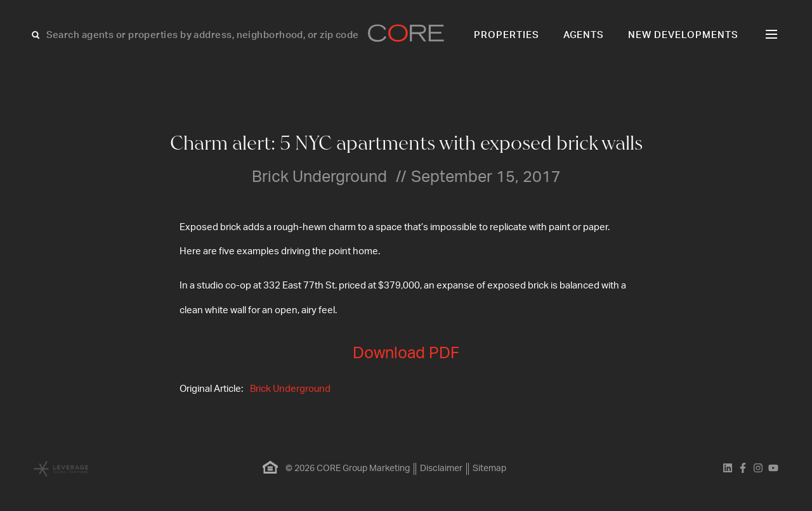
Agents (584, 35)
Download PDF (406, 353)
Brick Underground (290, 389)
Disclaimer (441, 469)
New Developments (683, 35)
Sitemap (489, 469)
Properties (507, 35)
